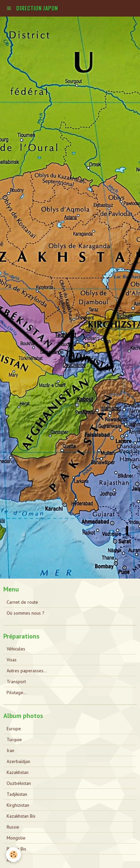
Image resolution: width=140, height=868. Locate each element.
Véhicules (16, 649)
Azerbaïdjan (18, 761)
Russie (13, 827)
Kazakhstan (18, 772)
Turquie (14, 740)
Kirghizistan (18, 805)
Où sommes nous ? (26, 613)
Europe (14, 729)
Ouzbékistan (19, 783)
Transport (16, 682)
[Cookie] (13, 855)
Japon (12, 860)
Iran (10, 750)
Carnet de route (22, 602)
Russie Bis (16, 849)
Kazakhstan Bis (21, 816)
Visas (12, 660)
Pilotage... (17, 692)
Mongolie (16, 838)
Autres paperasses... (27, 671)
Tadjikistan (17, 794)
